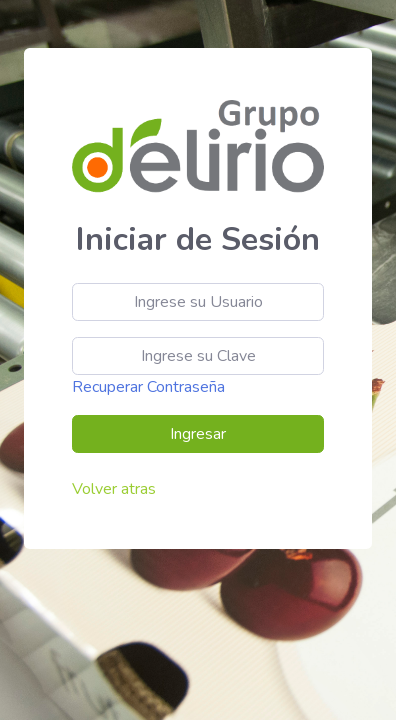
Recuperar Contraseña (148, 387)
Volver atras (114, 489)
